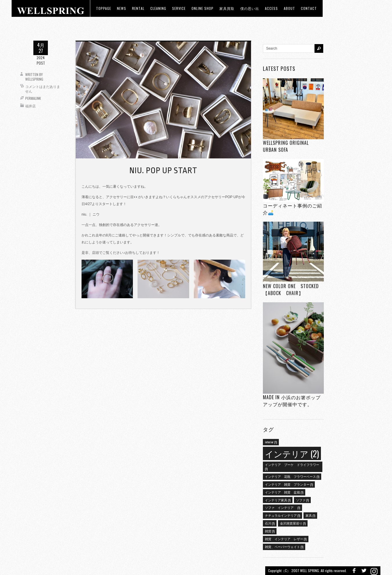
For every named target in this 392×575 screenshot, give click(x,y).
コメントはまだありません (43, 89)
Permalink (33, 98)
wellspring (34, 79)
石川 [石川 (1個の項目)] (270, 523)
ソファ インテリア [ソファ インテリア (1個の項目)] (282, 507)
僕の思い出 (250, 8)
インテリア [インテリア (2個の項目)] (292, 453)
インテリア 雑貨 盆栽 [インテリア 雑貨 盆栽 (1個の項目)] (284, 492)
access (271, 8)
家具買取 (227, 8)
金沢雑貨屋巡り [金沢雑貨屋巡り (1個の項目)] (293, 523)
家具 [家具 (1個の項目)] (310, 515)
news (122, 8)
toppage (104, 8)
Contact (309, 8)
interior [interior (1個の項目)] (271, 442)
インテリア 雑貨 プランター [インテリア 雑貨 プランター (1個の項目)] (289, 484)
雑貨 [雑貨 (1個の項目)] (270, 531)
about (289, 8)
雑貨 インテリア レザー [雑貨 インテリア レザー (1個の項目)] (286, 539)
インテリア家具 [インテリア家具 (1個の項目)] (278, 500)
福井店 (30, 106)
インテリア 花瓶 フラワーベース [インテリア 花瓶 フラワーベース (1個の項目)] (292, 476)
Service (179, 8)
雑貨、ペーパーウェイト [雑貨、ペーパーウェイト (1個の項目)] (284, 547)
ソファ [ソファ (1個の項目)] (302, 500)
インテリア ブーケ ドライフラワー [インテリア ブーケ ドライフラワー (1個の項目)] (292, 466)
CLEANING (158, 8)
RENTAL (138, 8)
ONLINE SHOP (203, 8)
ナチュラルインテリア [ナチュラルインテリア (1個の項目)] (282, 515)
